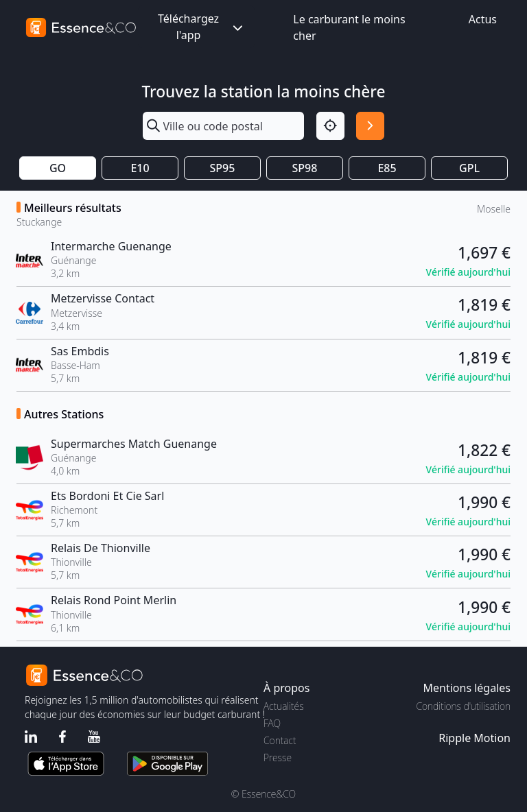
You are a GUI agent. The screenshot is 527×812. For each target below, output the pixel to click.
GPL (469, 168)
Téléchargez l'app (202, 27)
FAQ (272, 723)
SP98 (305, 168)
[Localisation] (330, 126)
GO (58, 168)
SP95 (223, 168)
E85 (387, 168)
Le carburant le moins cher (349, 27)
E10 (140, 168)
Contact (280, 740)
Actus (483, 19)
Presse (278, 757)
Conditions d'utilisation (463, 706)
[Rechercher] (370, 126)
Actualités (284, 706)
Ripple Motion (475, 738)
